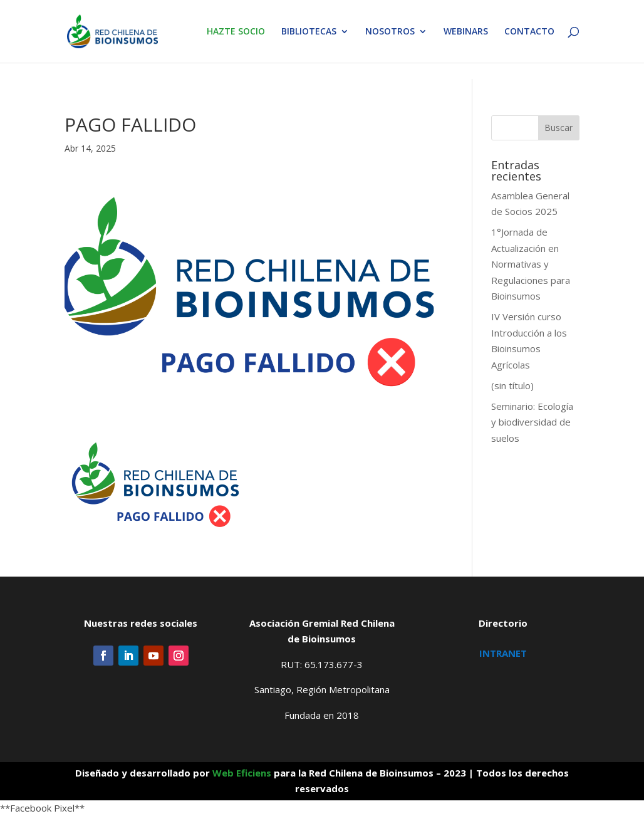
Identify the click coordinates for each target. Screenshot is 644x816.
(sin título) (512, 385)
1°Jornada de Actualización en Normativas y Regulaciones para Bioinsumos (531, 264)
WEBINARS (466, 32)
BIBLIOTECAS (309, 32)
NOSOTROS (390, 32)
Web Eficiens (242, 773)
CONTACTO (529, 32)
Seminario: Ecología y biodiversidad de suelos (532, 422)
